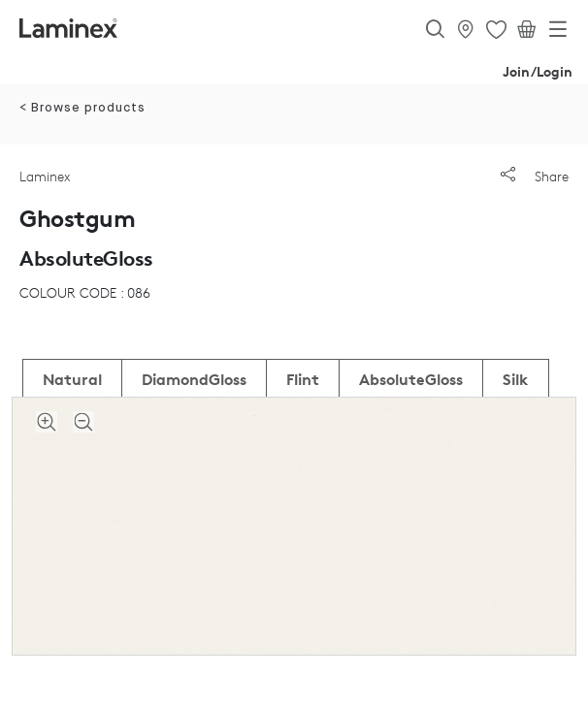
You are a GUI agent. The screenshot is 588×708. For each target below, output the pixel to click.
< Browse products (82, 108)
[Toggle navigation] (558, 33)
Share (535, 176)
